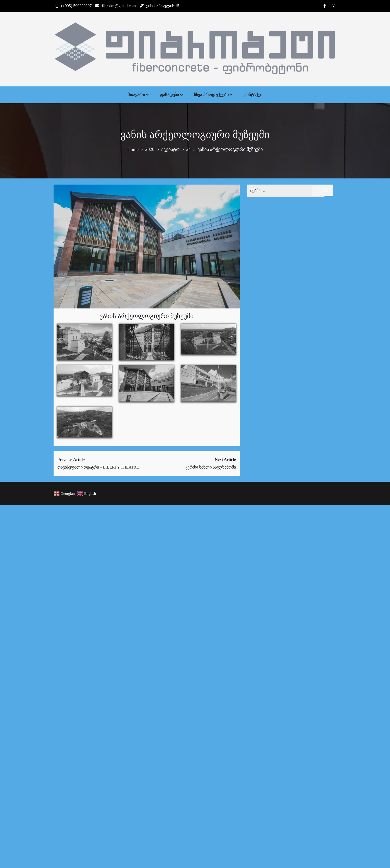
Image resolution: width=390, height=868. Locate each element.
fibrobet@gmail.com (115, 6)
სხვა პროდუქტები (211, 95)
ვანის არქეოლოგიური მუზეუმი (147, 316)
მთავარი (136, 95)
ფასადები (169, 95)
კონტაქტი (253, 95)
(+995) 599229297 (73, 6)
